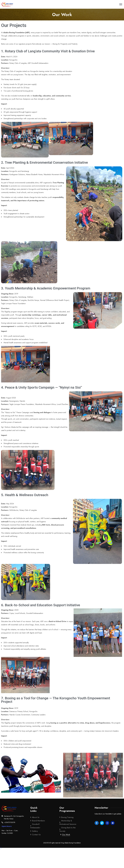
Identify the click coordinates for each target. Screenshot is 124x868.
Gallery (35, 831)
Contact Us (36, 835)
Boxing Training (67, 817)
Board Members (38, 821)
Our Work (66, 835)
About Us (36, 817)
